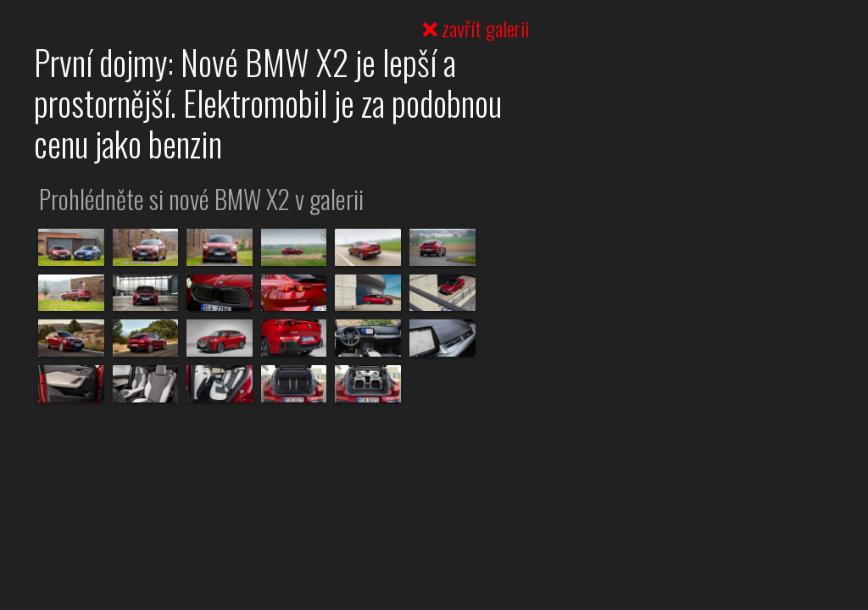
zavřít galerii (476, 28)
